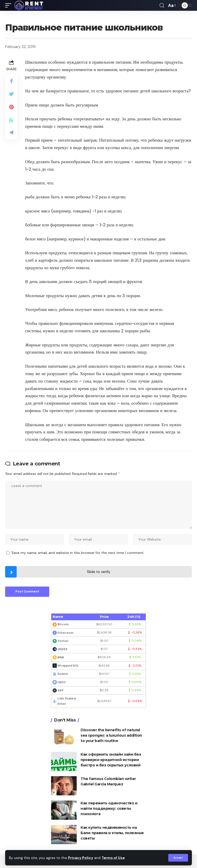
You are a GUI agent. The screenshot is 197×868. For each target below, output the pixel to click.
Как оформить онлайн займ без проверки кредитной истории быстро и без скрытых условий (111, 760)
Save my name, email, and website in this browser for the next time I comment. (78, 553)
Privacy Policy (81, 858)
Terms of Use (113, 858)
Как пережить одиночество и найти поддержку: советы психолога (109, 808)
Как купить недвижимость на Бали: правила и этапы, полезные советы (112, 833)
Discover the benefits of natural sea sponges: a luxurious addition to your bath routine (111, 735)
